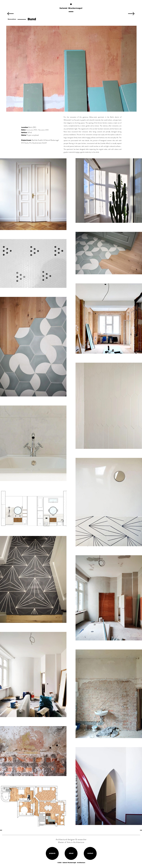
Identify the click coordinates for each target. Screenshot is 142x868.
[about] (71, 853)
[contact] (90, 853)
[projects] (52, 853)
